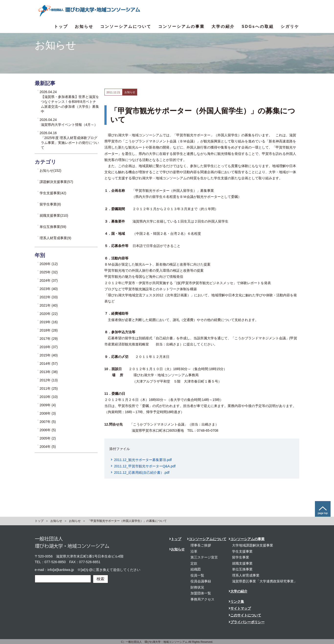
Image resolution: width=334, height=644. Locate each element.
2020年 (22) (49, 314)
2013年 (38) (49, 372)
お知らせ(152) (50, 171)
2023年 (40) (49, 289)
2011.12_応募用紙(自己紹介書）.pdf (142, 472)
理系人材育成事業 (246, 575)
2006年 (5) (48, 430)
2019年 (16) (49, 322)
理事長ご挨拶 (201, 545)
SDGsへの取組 (258, 27)
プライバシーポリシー (247, 622)
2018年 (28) (49, 330)
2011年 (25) (49, 388)
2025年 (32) (49, 272)
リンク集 (236, 601)
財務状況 (197, 587)
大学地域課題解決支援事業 (253, 545)
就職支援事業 (242, 563)
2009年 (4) (48, 405)
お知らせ (84, 27)
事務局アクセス (202, 599)
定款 (194, 563)
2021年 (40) (49, 305)
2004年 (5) (48, 447)
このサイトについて (245, 615)
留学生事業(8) (50, 204)
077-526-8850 (55, 562)
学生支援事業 (242, 551)
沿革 (194, 551)
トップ (61, 27)
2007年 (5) (48, 422)
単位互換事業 (242, 569)
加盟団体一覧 (201, 593)
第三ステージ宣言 (204, 557)
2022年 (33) (49, 297)
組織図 (196, 569)
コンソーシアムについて (126, 27)
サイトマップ (240, 608)
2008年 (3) (48, 413)
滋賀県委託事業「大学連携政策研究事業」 (265, 581)
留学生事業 (241, 557)
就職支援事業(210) (54, 215)
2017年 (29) (49, 339)
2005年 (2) (48, 438)
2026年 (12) (49, 264)
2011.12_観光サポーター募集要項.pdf (143, 460)
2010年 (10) (49, 397)
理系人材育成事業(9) (55, 238)
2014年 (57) (49, 364)
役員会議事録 (201, 581)
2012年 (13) (49, 380)
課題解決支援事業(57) (56, 182)
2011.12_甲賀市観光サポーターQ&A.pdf (145, 466)
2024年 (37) (49, 280)
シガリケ (290, 27)
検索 (100, 579)
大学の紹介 (223, 27)
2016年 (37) (49, 347)
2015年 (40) (49, 355)
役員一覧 (197, 575)
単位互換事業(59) (53, 227)
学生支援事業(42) (53, 193)
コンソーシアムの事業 (181, 27)
